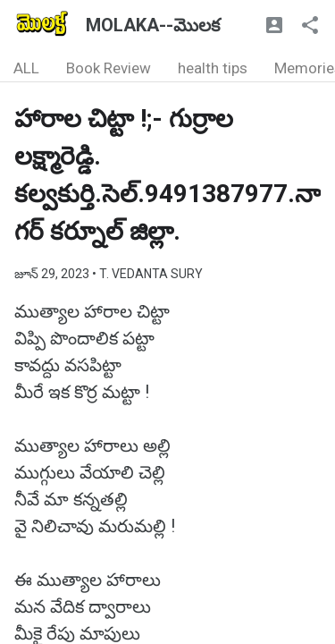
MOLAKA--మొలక (153, 25)
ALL (26, 68)
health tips (213, 68)
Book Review (109, 68)
